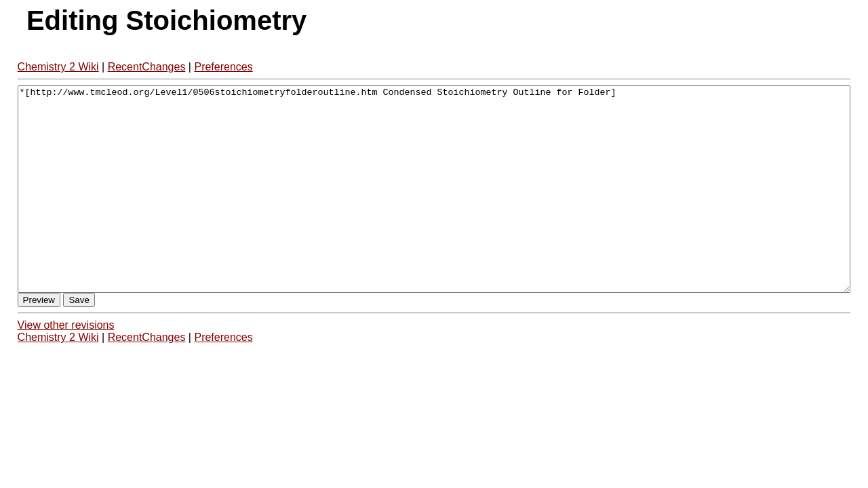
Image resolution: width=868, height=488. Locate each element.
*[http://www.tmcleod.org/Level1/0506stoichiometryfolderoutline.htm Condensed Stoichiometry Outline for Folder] (434, 209)
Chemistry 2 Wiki (58, 67)
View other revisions (66, 366)
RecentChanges (147, 67)
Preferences (223, 67)
